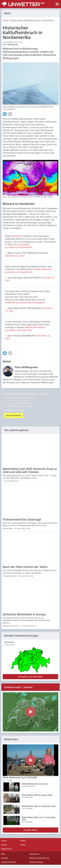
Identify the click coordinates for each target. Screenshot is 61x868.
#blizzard (16, 236)
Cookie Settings (36, 862)
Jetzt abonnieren (14, 415)
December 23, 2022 (15, 256)
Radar (23, 841)
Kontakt (5, 858)
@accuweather (22, 244)
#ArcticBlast (39, 327)
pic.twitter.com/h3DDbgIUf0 (30, 303)
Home (4, 841)
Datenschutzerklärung (39, 858)
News (5, 20)
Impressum (34, 854)
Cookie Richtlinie (8, 862)
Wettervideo (11, 739)
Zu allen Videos (30, 830)
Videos (4, 845)
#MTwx (29, 327)
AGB (3, 854)
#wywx (37, 269)
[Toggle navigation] (57, 4)
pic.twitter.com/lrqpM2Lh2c (19, 272)
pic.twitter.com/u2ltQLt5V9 (18, 330)
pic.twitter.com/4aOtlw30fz (19, 247)
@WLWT (12, 303)
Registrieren (6, 849)
